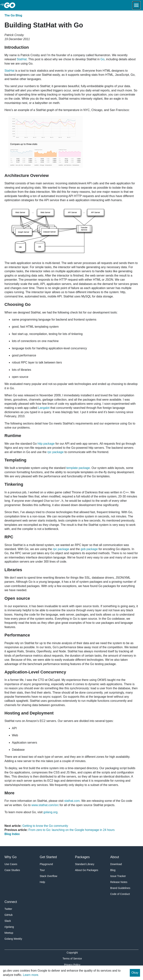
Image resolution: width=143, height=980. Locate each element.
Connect (11, 902)
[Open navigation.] (136, 5)
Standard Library (85, 864)
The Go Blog (13, 15)
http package (46, 444)
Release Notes (119, 882)
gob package (89, 549)
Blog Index (12, 834)
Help (42, 882)
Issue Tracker (118, 876)
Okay (135, 973)
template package (78, 468)
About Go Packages (87, 870)
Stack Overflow (48, 876)
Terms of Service (72, 959)
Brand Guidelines (120, 888)
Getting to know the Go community (45, 826)
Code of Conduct (120, 894)
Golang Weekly (13, 939)
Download (116, 864)
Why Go (11, 857)
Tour (42, 870)
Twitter (8, 909)
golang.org (50, 812)
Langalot (44, 408)
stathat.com (72, 801)
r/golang (9, 927)
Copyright (72, 953)
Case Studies (12, 870)
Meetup (9, 933)
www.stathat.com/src (45, 805)
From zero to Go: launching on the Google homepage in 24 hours (72, 830)
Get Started (48, 857)
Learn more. (31, 975)
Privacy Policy (72, 965)
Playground (46, 864)
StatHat (22, 59)
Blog (113, 870)
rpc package (55, 452)
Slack (8, 921)
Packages (82, 857)
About (115, 857)
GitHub (9, 915)
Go (103, 59)
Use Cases (11, 864)
